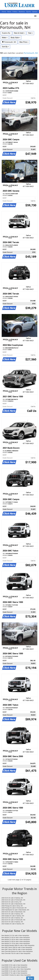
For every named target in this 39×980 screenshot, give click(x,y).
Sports (29, 12)
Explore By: (6, 33)
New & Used (19, 33)
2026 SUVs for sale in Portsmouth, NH (13, 900)
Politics (15, 12)
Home (4, 12)
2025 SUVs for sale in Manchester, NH (13, 912)
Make (5, 38)
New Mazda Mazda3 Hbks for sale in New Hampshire (18, 945)
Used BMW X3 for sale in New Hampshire (14, 965)
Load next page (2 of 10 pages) (19, 880)
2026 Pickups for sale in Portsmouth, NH (14, 908)
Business (22, 12)
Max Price (24, 42)
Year (30, 33)
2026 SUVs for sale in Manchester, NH (13, 904)
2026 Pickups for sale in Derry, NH (12, 906)
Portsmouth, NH (9, 42)
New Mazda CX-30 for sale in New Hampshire (16, 939)
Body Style (15, 38)
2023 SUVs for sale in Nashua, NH (12, 922)
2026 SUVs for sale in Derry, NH (11, 902)
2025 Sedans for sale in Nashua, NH (13, 916)
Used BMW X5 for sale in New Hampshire (14, 967)
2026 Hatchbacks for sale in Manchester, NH (15, 910)
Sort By (5, 47)
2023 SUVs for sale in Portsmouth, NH (13, 920)
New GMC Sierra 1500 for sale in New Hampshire (17, 947)
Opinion (35, 12)
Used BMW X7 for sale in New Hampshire (14, 973)
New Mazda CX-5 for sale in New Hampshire (15, 935)
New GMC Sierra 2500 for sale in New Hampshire (17, 949)
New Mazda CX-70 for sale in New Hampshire (16, 943)
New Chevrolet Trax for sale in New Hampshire (16, 953)
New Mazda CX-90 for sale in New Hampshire (16, 941)
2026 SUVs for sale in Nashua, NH (12, 898)
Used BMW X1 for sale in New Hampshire (14, 971)
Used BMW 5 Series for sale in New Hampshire (16, 975)
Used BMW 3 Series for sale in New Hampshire (16, 969)
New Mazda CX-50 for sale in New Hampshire (16, 937)
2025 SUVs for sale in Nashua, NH (12, 914)
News (9, 12)
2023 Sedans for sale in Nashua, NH (13, 924)
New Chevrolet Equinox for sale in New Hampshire (17, 951)
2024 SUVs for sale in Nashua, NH (12, 918)
